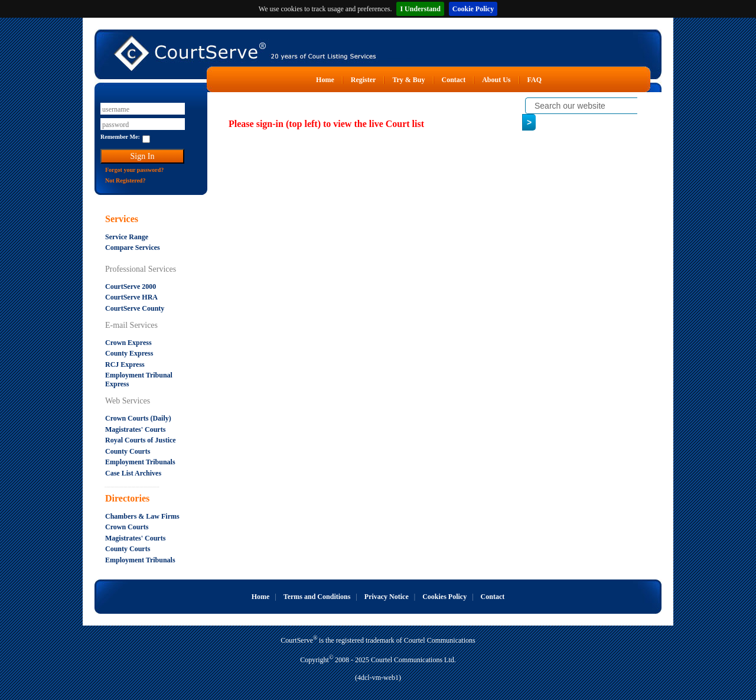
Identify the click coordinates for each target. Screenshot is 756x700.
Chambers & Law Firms (142, 516)
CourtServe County (135, 308)
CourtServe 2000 (131, 286)
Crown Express (128, 343)
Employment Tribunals (140, 462)
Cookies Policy (444, 597)
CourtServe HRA (131, 297)
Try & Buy (408, 80)
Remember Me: (120, 137)
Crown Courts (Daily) (138, 418)
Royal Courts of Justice (141, 440)
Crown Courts (127, 527)
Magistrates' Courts (135, 429)
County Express (129, 353)
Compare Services (133, 248)
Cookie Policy (473, 9)
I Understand (420, 9)
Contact (454, 80)
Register (364, 80)
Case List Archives (133, 473)
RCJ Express (125, 364)
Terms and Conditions (317, 597)
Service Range (127, 237)
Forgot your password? (134, 170)
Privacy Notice (387, 597)
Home (325, 80)
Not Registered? (125, 180)
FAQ (535, 80)
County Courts (128, 451)
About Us (496, 80)
